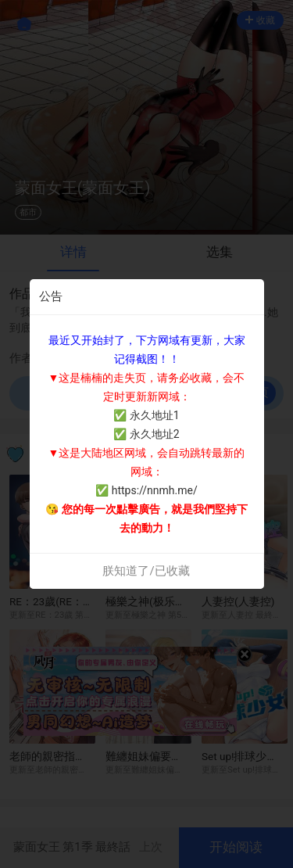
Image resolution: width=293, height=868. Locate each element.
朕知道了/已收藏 (146, 571)
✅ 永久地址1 (146, 415)
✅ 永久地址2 (146, 434)
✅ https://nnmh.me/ (146, 490)
